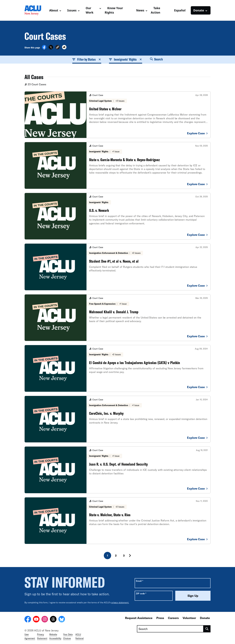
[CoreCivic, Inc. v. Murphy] (117, 419)
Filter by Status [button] (87, 59)
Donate (205, 618)
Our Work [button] (90, 10)
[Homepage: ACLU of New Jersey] (36, 10)
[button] (58, 48)
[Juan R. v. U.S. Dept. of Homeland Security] (117, 470)
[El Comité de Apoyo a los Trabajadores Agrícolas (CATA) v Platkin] (117, 368)
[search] (207, 629)
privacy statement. (120, 602)
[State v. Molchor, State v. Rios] (117, 521)
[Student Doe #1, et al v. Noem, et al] (117, 267)
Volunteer (189, 618)
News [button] (140, 10)
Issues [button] (72, 10)
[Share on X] (51, 48)
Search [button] (156, 59)
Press (160, 618)
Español (180, 10)
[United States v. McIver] (117, 115)
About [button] (54, 10)
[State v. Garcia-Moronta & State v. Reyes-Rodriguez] (117, 165)
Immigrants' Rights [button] (126, 59)
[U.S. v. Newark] (117, 216)
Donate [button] (199, 10)
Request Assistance (139, 618)
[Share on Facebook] (44, 48)
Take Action (156, 10)
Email (139, 581)
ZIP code (141, 593)
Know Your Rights (114, 10)
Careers (173, 618)
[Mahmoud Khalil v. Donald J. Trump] (117, 318)
